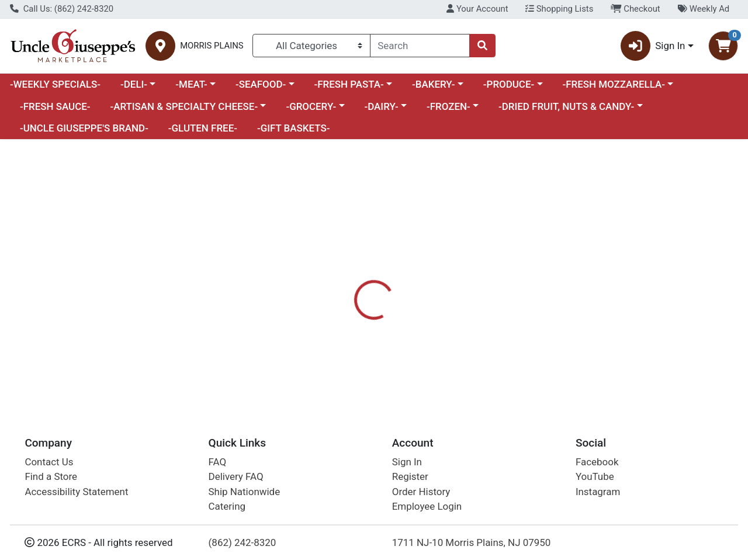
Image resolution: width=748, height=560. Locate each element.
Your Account (477, 9)
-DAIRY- (381, 106)
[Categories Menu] (311, 46)
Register (410, 476)
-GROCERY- (311, 106)
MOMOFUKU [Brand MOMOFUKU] (461, 344)
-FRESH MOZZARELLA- (614, 84)
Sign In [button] (653, 46)
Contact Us (49, 462)
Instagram (598, 492)
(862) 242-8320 (243, 542)
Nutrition (396, 298)
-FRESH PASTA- (349, 84)
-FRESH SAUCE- (55, 106)
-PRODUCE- (509, 84)
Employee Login (427, 506)
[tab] (344, 298)
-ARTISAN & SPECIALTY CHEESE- (184, 106)
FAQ (218, 462)
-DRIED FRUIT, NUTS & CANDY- (566, 106)
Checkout (636, 9)
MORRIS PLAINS (212, 46)
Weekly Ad (703, 9)
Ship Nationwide (245, 492)
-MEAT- (191, 84)
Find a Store (51, 476)
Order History (421, 492)
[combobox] (420, 46)
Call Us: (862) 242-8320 (62, 9)
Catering (227, 506)
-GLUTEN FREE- (203, 128)
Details (344, 298)
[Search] (420, 46)
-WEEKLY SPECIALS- (55, 84)
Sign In (407, 462)
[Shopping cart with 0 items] (723, 46)
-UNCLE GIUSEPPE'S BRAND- (84, 128)
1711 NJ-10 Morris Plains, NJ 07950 (472, 542)
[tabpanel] (530, 350)
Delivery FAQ (236, 476)
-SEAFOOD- (261, 84)
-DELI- (134, 84)
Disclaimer (455, 298)
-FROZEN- (449, 106)
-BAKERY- (434, 84)
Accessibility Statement (76, 492)
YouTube (595, 476)
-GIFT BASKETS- (294, 128)
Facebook (597, 462)
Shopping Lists (559, 9)
